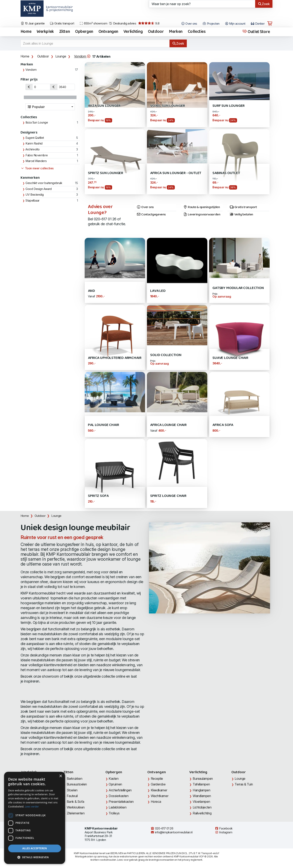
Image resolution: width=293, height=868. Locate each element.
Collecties (197, 32)
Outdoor (156, 32)
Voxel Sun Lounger (168, 106)
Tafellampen (201, 784)
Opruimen (115, 784)
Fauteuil (72, 796)
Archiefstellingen (120, 790)
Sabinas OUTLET (226, 173)
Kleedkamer (159, 790)
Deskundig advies (122, 23)
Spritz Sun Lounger (106, 173)
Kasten (114, 779)
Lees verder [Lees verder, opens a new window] (32, 807)
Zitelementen (76, 813)
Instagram (224, 832)
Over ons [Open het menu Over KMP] (189, 24)
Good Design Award (38, 189)
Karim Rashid (34, 143)
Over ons (145, 207)
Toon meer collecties (37, 168)
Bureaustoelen (77, 784)
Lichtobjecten (202, 807)
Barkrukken (75, 779)
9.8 (149, 23)
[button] (35, 857)
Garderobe (158, 784)
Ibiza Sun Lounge (37, 122)
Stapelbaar (32, 201)
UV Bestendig (35, 195)
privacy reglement (192, 860)
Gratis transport (62, 23)
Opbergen (84, 32)
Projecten (211, 24)
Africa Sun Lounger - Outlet (176, 173)
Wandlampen (202, 796)
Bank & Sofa (75, 802)
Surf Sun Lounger (228, 106)
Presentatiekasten (121, 802)
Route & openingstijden (202, 207)
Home (26, 32)
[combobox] (50, 107)
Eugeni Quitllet (35, 138)
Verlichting (133, 32)
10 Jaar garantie (33, 23)
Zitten (65, 32)
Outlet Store (256, 32)
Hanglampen (202, 790)
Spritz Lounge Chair (168, 496)
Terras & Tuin (244, 784)
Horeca (156, 802)
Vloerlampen (201, 802)
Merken (176, 32)
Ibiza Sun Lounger (104, 106)
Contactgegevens (151, 215)
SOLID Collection (166, 355)
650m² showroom (93, 23)
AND (91, 291)
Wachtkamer (160, 796)
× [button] (61, 776)
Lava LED (158, 291)
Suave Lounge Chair (230, 358)
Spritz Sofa (98, 496)
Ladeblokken (118, 807)
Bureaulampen (203, 779)
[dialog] (35, 818)
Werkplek (45, 32)
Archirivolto (33, 149)
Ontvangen (108, 32)
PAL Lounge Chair (103, 425)
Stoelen (72, 790)
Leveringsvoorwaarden (202, 215)
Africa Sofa (223, 425)
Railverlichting (202, 813)
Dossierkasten (119, 796)
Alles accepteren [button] (35, 848)
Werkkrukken (76, 807)
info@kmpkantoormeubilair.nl (172, 832)
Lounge (61, 56)
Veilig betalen (241, 215)
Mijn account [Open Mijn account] (235, 24)
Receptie (157, 779)
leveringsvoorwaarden (161, 860)
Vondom (82, 56)
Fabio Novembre (37, 155)
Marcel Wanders (36, 161)
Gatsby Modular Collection (238, 288)
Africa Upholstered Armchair (115, 358)
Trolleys (114, 813)
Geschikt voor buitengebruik (44, 183)
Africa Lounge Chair (168, 425)
